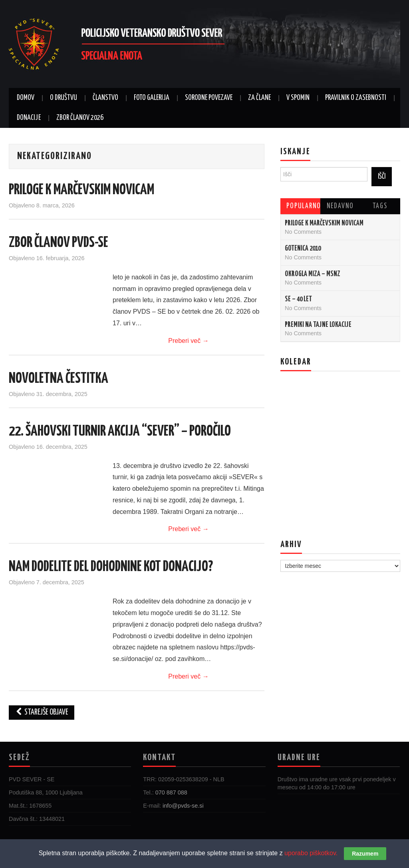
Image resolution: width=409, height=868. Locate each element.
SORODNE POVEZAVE (209, 98)
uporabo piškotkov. (311, 853)
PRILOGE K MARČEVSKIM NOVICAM (81, 190)
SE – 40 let (298, 299)
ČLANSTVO (105, 98)
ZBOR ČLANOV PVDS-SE (59, 243)
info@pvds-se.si (183, 806)
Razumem (365, 854)
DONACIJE (29, 118)
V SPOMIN (298, 98)
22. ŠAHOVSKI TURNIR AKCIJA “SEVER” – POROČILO (120, 432)
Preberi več (188, 341)
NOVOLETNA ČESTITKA (59, 379)
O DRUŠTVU (64, 98)
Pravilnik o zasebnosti (356, 98)
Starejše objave (42, 712)
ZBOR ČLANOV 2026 (80, 118)
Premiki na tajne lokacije (318, 325)
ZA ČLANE (259, 98)
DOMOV (26, 98)
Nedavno (340, 206)
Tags (380, 206)
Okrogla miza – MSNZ (313, 274)
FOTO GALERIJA (152, 98)
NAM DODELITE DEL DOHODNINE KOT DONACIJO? (111, 567)
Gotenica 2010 (303, 249)
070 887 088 (171, 792)
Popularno (303, 206)
